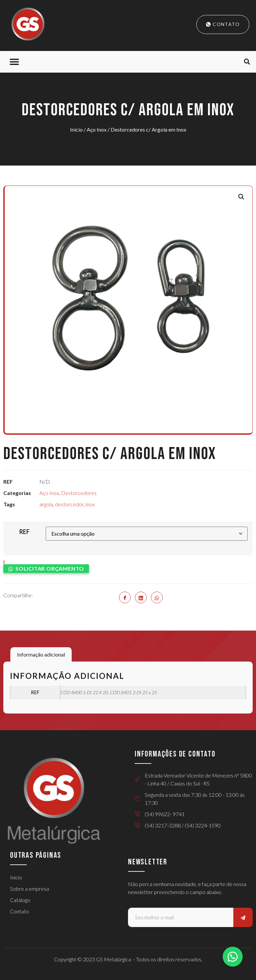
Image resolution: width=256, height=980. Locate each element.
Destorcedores (79, 493)
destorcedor (69, 504)
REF (24, 532)
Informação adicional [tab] (41, 654)
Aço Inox (97, 129)
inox (90, 504)
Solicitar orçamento (50, 568)
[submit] (243, 917)
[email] (181, 917)
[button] (14, 62)
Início (76, 129)
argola (46, 504)
